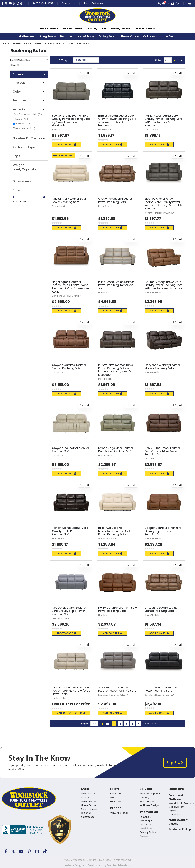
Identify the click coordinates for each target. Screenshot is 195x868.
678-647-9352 (43, 3)
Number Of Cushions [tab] (29, 138)
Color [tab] (29, 92)
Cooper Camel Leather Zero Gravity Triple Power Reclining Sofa (163, 531)
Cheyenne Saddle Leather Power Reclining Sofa (115, 200)
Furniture (16, 44)
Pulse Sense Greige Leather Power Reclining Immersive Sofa (116, 285)
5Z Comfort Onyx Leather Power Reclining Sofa (161, 689)
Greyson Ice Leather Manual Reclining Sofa (70, 450)
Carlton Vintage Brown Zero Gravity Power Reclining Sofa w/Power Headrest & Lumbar (164, 285)
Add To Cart (66, 144)
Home (3, 44)
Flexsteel (56, 130)
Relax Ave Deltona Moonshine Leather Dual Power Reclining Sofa (114, 531)
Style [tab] (29, 156)
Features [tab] (29, 100)
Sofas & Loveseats (56, 44)
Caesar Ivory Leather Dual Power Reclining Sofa (69, 200)
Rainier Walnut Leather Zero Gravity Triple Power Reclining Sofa (70, 531)
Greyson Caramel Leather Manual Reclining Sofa (69, 367)
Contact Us (69, 3)
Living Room (34, 44)
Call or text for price (71, 713)
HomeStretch (105, 206)
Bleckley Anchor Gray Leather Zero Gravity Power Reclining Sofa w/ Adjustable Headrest (164, 204)
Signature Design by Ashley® (159, 213)
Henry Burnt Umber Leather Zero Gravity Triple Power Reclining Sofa (162, 451)
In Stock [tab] (29, 83)
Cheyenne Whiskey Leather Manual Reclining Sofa (162, 367)
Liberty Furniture (153, 293)
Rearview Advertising (118, 865)
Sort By (62, 60)
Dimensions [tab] (29, 181)
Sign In (191, 3)
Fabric (22, 119)
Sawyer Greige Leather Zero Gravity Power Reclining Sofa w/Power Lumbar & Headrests (71, 121)
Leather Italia (105, 455)
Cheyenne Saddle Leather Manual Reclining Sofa (162, 609)
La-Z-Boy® (57, 372)
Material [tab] (29, 109)
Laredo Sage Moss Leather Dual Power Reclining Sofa (116, 450)
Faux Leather (26, 128)
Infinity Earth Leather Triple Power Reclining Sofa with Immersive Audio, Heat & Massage (116, 370)
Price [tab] (29, 190)
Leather (23, 124)
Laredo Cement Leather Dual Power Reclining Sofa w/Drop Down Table (71, 691)
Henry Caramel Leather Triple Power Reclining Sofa (117, 609)
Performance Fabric (29, 114)
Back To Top (150, 724)
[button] (82, 73)
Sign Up (175, 763)
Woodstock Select (108, 539)
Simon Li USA (59, 206)
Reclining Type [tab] (29, 147)
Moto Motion (105, 130)
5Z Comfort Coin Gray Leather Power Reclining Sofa (117, 689)
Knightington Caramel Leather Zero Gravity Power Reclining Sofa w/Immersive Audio (70, 287)
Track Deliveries (93, 3)
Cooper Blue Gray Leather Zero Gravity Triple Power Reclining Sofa (69, 611)
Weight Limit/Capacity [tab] (29, 167)
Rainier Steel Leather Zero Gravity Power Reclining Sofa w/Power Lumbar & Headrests (164, 121)
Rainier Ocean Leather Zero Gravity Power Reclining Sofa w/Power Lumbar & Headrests (117, 121)
